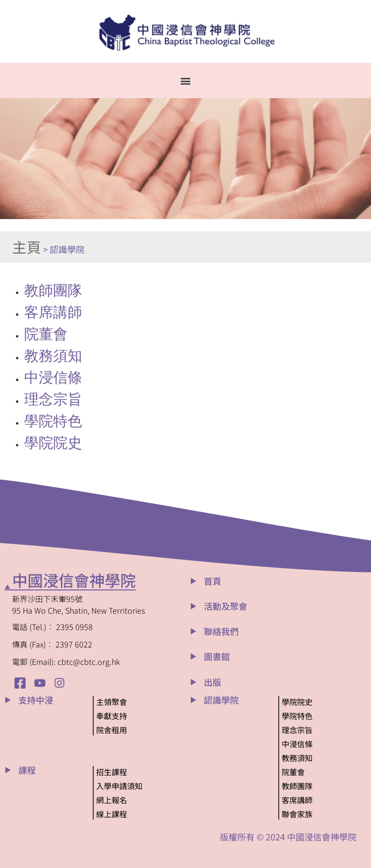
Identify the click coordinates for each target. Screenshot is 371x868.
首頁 (213, 581)
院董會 (46, 334)
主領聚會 (112, 702)
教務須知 (53, 356)
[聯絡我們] (193, 631)
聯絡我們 (221, 631)
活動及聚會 (226, 606)
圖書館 (217, 656)
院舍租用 (112, 730)
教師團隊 (53, 290)
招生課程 (112, 772)
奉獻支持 (112, 716)
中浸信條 (53, 377)
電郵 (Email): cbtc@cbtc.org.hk (66, 662)
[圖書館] (193, 656)
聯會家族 (297, 814)
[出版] (193, 682)
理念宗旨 (53, 399)
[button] (186, 81)
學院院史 (53, 443)
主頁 (27, 247)
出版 (213, 682)
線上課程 (112, 814)
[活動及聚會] (193, 606)
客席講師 (53, 312)
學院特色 (53, 421)
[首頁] (193, 581)
